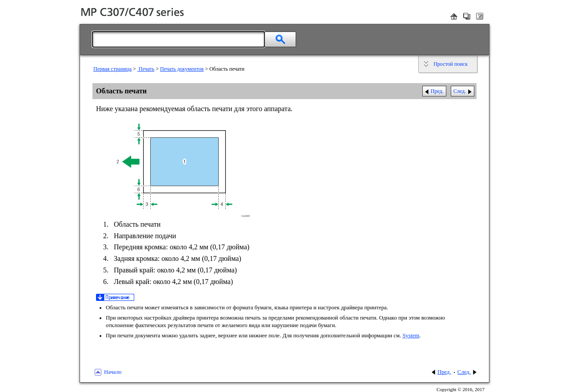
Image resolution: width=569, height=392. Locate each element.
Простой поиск (451, 64)
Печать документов (182, 69)
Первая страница (112, 69)
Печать (146, 69)
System (411, 336)
